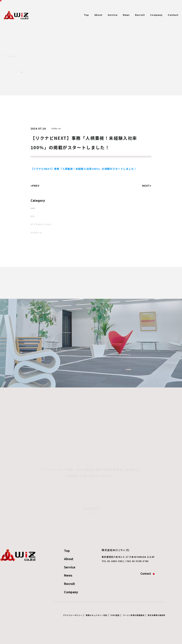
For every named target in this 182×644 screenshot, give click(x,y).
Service (113, 15)
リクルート (36, 233)
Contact (173, 15)
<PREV (35, 186)
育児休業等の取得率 (156, 615)
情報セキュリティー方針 (97, 615)
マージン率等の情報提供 (134, 615)
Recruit (140, 15)
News (126, 15)
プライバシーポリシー (73, 615)
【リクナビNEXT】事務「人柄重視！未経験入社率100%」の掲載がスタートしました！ (84, 169)
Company (156, 15)
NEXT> (147, 186)
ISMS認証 (115, 615)
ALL (33, 216)
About (98, 15)
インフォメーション (41, 224)
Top (86, 15)
